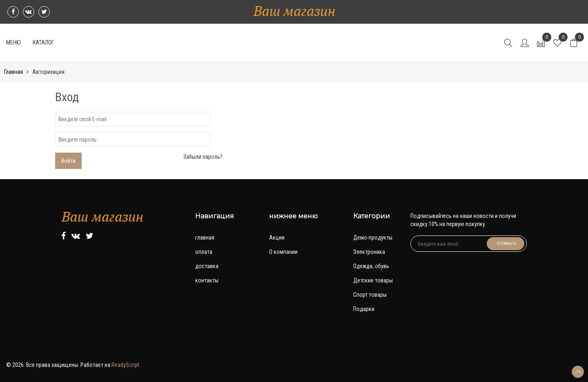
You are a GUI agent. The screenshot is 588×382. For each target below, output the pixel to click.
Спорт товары (370, 295)
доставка (207, 266)
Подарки (364, 309)
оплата (204, 252)
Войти (68, 161)
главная (205, 238)
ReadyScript (125, 365)
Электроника (369, 252)
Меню (13, 42)
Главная (13, 72)
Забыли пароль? (203, 157)
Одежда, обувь (371, 266)
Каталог (43, 42)
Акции (277, 238)
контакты (207, 280)
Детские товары (373, 280)
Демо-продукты (373, 238)
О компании (283, 252)
